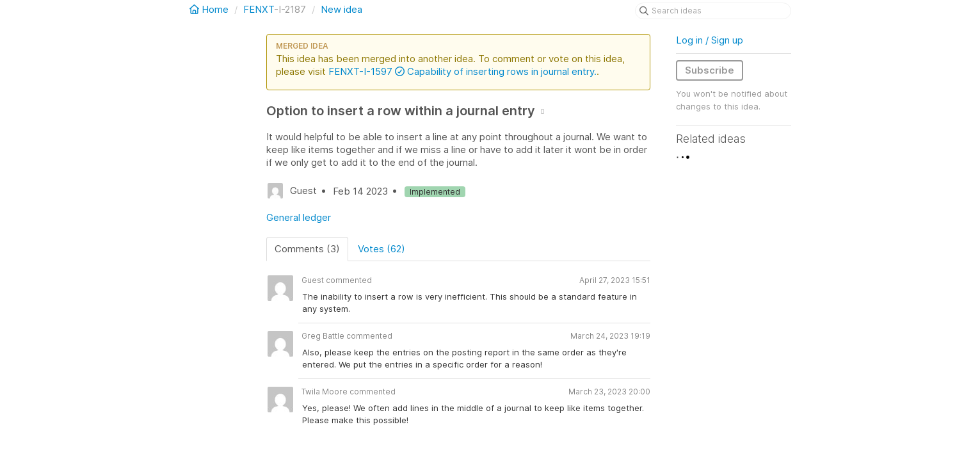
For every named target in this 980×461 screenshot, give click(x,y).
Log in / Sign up (710, 40)
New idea (341, 9)
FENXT (259, 9)
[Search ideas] (713, 11)
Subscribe (710, 70)
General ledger (299, 217)
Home (210, 9)
